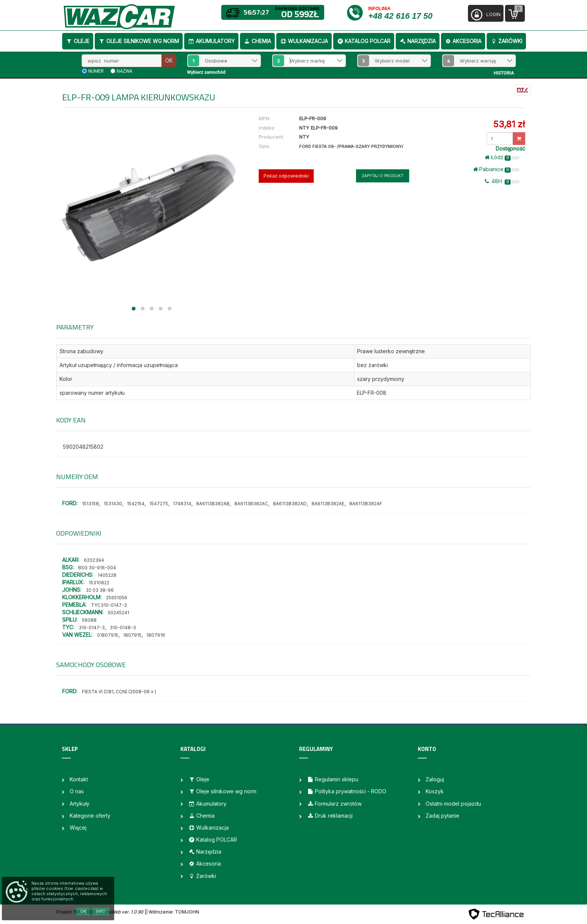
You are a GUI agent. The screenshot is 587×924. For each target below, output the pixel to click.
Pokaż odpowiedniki (286, 176)
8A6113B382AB (213, 504)
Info (101, 911)
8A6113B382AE (328, 504)
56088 (89, 620)
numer (96, 71)
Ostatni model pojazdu (453, 804)
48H (502, 181)
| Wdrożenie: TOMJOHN (173, 912)
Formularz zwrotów (334, 804)
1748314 (182, 504)
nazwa (125, 71)
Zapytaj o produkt (383, 176)
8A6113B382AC (251, 504)
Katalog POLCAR (364, 41)
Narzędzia (418, 41)
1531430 (113, 504)
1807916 (156, 635)
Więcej (78, 828)
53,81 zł (509, 124)
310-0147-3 (92, 628)
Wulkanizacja (304, 41)
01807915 (108, 635)
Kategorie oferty (90, 816)
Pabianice (496, 169)
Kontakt (79, 779)
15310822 (99, 583)
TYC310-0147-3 (109, 605)
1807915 (132, 635)
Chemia (257, 41)
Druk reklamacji (330, 816)
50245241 (118, 613)
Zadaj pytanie (442, 816)
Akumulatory (211, 41)
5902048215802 (83, 447)
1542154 (136, 504)
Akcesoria (463, 41)
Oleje (78, 41)
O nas (77, 791)
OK (169, 60)
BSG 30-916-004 (97, 568)
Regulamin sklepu (333, 779)
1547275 (159, 504)
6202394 (94, 560)
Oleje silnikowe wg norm (139, 41)
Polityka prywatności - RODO (347, 791)
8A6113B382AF (366, 504)
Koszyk (435, 791)
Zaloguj (435, 779)
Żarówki (506, 41)
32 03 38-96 (100, 590)
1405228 (107, 575)
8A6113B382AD (290, 504)
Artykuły (80, 804)
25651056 (117, 598)
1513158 (90, 504)
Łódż (502, 157)
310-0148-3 (123, 628)
